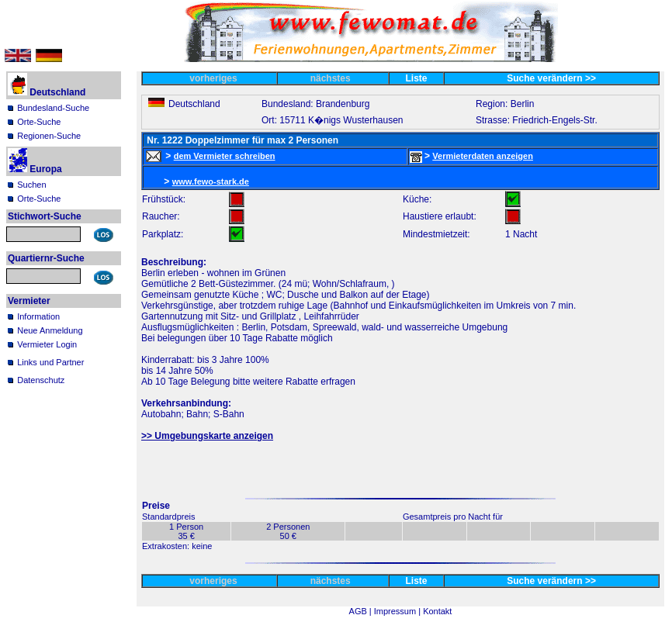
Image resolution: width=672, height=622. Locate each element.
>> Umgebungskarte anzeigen (207, 436)
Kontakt (437, 611)
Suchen (31, 185)
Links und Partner (50, 362)
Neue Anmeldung (50, 330)
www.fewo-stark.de (211, 181)
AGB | (362, 611)
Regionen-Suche (49, 136)
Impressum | (398, 611)
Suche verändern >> (551, 78)
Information (38, 316)
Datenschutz (41, 380)
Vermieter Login (47, 344)
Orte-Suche (39, 122)
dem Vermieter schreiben (225, 156)
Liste (417, 78)
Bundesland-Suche (53, 108)
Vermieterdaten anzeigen (483, 156)
